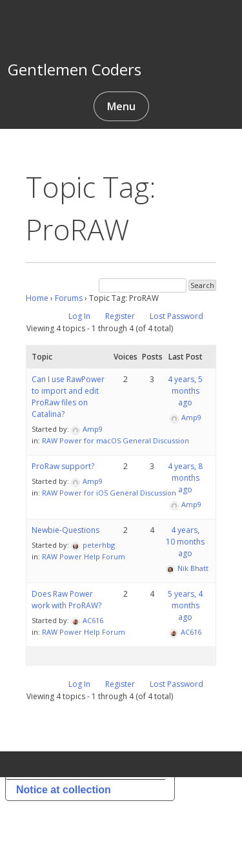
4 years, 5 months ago (185, 391)
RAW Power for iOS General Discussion (109, 493)
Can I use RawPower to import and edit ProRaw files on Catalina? (68, 397)
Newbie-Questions (66, 530)
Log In (79, 316)
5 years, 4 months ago (185, 605)
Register (120, 316)
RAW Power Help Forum (84, 556)
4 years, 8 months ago (185, 478)
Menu (121, 106)
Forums (69, 298)
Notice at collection (64, 790)
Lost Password (176, 316)
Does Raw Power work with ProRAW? (66, 600)
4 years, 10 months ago (185, 542)
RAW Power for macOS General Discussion (116, 440)
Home (37, 298)
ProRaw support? (63, 466)
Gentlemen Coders (75, 69)
